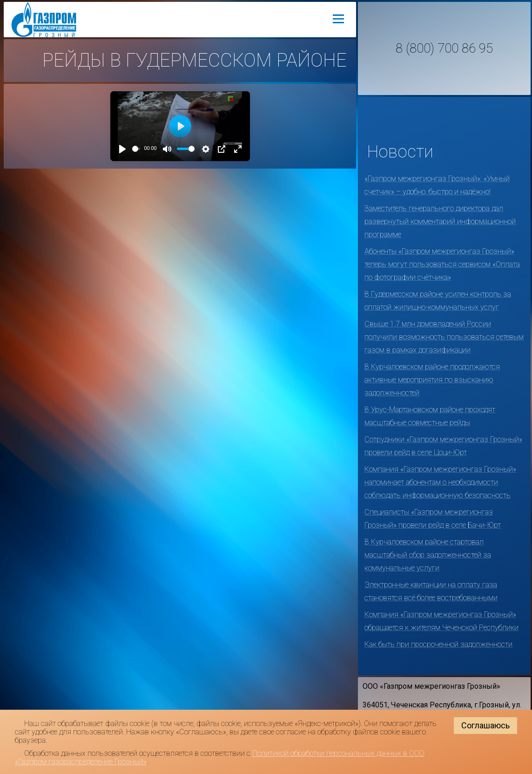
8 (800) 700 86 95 (444, 48)
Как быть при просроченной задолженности (438, 644)
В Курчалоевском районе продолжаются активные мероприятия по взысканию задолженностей (432, 380)
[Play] (122, 149)
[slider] (136, 149)
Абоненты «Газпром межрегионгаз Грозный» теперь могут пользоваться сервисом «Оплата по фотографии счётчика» (442, 264)
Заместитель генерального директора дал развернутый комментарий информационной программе (440, 221)
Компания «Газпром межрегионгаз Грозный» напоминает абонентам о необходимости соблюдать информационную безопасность (440, 482)
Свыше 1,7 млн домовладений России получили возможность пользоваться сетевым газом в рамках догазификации (444, 337)
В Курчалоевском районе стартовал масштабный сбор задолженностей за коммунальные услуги (428, 555)
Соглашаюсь (485, 725)
